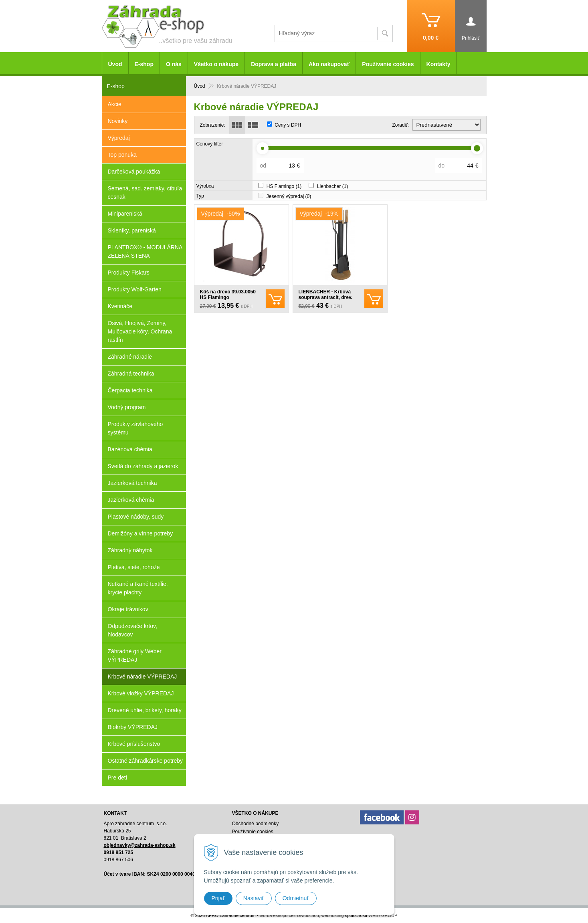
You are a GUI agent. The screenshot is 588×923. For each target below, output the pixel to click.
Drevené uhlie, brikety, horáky (145, 710)
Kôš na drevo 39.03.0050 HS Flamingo (228, 295)
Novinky (118, 121)
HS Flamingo (284, 186)
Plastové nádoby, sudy (136, 517)
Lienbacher (332, 186)
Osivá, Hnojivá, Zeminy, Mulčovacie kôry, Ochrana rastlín (140, 331)
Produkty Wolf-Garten (135, 289)
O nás (174, 64)
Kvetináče (120, 306)
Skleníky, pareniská (132, 230)
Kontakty (438, 64)
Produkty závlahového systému (135, 428)
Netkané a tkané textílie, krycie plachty (138, 588)
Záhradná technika (131, 374)
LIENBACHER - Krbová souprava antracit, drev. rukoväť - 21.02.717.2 (326, 297)
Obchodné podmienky (255, 824)
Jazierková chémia (131, 500)
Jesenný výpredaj (289, 196)
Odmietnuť (296, 898)
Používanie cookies (388, 64)
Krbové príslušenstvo (134, 744)
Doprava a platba (274, 64)
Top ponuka (122, 155)
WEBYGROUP (383, 915)
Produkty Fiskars (129, 273)
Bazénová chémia (130, 449)
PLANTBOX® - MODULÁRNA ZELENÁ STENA (145, 251)
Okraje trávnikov (128, 609)
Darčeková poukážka (134, 172)
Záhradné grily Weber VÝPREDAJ (135, 655)
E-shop (144, 64)
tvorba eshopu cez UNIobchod (289, 915)
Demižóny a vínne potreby (140, 533)
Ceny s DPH (288, 125)
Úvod (115, 64)
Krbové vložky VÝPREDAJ (141, 693)
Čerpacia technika (130, 390)
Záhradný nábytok (130, 550)
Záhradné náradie (130, 357)
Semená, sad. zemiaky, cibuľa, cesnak (146, 193)
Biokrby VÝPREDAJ (133, 727)
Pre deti (117, 778)
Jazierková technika (132, 483)
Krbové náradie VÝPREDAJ (142, 677)
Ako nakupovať (329, 64)
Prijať (218, 898)
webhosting (333, 915)
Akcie (115, 104)
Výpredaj (119, 138)
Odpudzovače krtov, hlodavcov (132, 630)
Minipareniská (125, 214)
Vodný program (127, 407)
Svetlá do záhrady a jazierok (143, 466)
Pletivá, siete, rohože (134, 567)
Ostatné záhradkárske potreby (145, 761)
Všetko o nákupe (216, 64)
